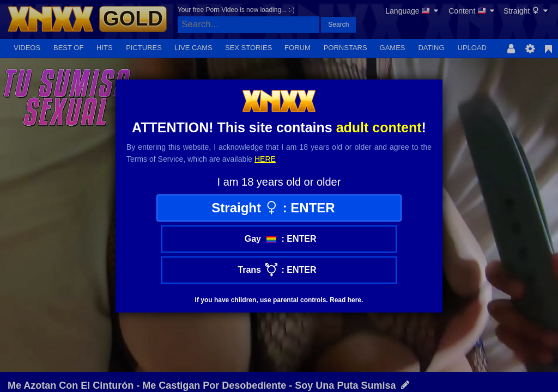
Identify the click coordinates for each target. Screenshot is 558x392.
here (265, 159)
